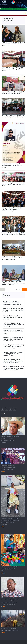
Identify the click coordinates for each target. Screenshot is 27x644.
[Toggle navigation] (25, 13)
